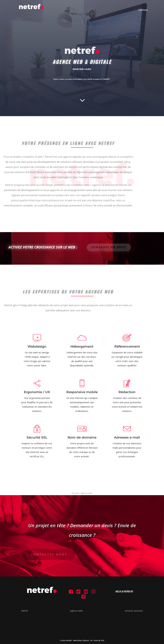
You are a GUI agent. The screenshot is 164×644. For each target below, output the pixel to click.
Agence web (86, 493)
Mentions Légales (81, 640)
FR (91, 640)
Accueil (75, 493)
